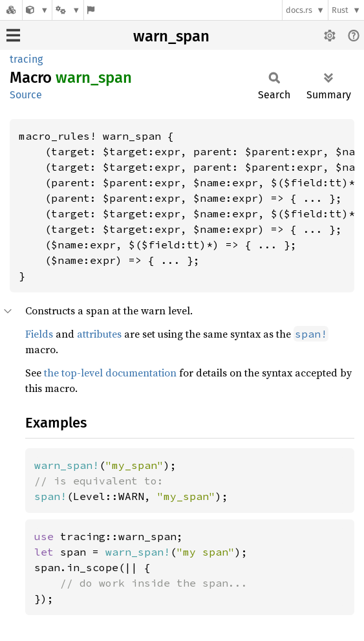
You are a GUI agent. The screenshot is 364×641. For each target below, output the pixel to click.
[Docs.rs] (11, 10)
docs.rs (299, 10)
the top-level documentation (110, 373)
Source (26, 95)
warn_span (171, 36)
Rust (340, 10)
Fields (39, 334)
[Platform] (68, 10)
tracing (26, 59)
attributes (99, 334)
